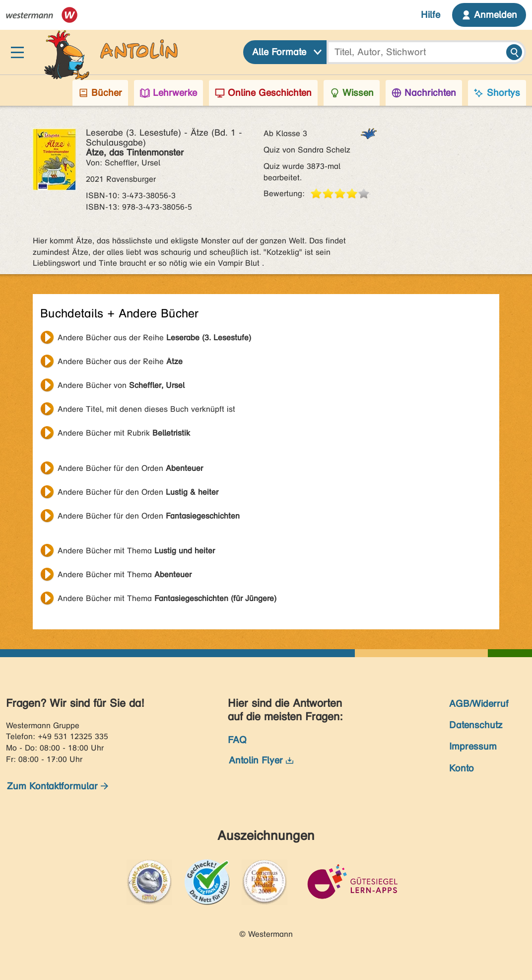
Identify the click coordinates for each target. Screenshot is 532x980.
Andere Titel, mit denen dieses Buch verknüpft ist (146, 409)
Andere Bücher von (121, 385)
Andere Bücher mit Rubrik (124, 433)
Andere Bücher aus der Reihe (154, 338)
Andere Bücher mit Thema (136, 551)
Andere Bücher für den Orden (130, 468)
